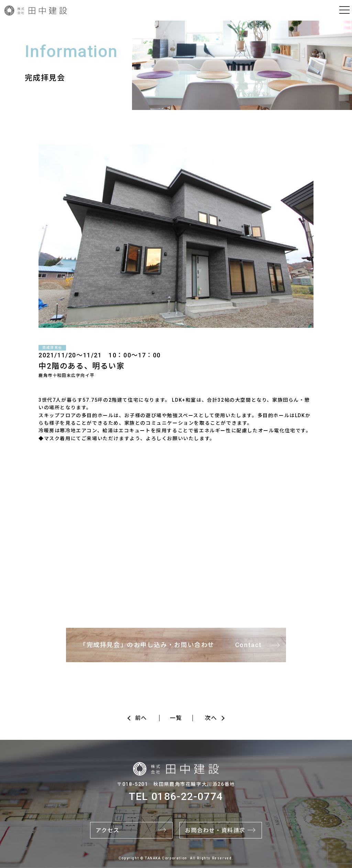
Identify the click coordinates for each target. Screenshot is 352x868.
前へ (141, 718)
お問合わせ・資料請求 (215, 830)
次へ (211, 718)
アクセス (107, 830)
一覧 (176, 718)
